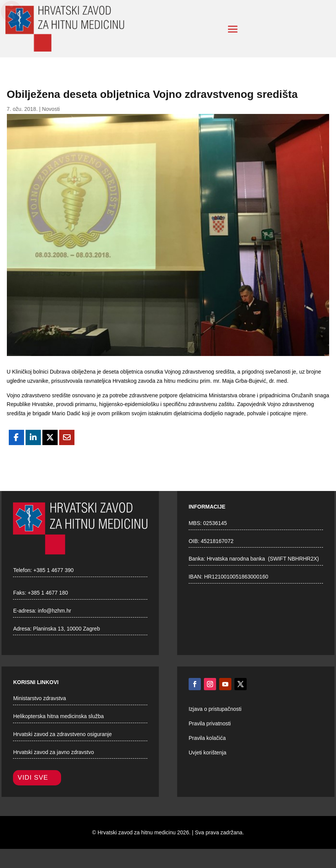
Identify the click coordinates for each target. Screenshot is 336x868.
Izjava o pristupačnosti (215, 709)
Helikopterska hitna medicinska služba (58, 716)
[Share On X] (50, 437)
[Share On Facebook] (16, 437)
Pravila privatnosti (210, 723)
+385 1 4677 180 (48, 593)
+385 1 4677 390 (53, 570)
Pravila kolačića (207, 738)
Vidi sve (33, 778)
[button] (233, 29)
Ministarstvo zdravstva (39, 698)
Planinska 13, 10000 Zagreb (67, 629)
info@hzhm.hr (54, 611)
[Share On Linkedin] (33, 437)
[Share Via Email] (67, 437)
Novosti (51, 109)
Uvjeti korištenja (208, 753)
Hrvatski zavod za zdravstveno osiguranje (62, 734)
